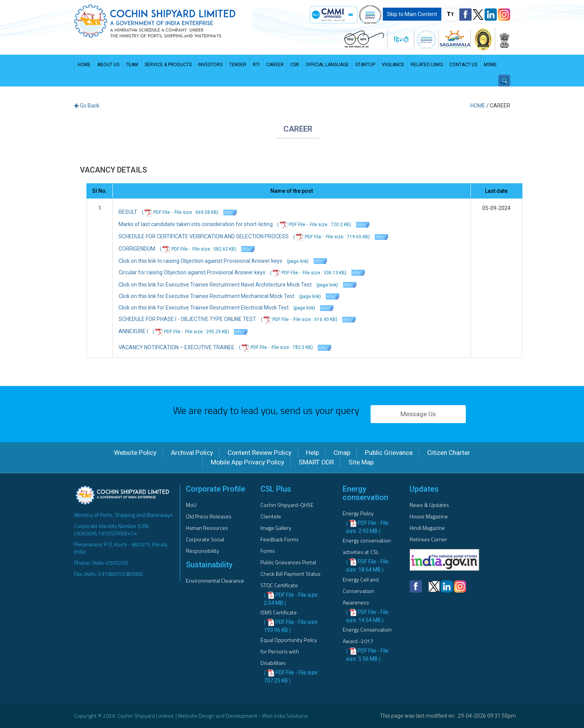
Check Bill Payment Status (290, 574)
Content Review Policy (259, 453)
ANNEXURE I (133, 331)
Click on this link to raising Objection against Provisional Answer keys (200, 261)
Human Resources (207, 528)
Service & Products (168, 65)
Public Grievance (389, 453)
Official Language (327, 65)
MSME (490, 65)
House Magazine (429, 516)
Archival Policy (192, 453)
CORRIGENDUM (137, 249)
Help (312, 453)
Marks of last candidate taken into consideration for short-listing (196, 224)
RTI (256, 65)
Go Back (87, 106)
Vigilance (393, 65)
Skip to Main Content (412, 14)
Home (84, 65)
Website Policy (135, 453)
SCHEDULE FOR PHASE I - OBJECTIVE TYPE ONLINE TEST (187, 319)
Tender (238, 65)
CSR (295, 65)
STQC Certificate (279, 585)
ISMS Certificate (279, 612)
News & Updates (429, 505)
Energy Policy (358, 513)
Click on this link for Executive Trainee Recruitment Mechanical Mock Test (207, 296)
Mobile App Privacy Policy (247, 462)
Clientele (271, 516)
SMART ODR (316, 462)
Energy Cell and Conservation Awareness (361, 591)
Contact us (463, 65)
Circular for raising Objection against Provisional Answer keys (192, 272)
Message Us (418, 414)
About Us (108, 65)
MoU (191, 505)
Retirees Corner (428, 539)
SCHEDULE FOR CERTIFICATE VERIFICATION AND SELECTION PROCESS (204, 236)
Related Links (427, 65)
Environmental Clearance (215, 581)
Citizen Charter (449, 453)
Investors (210, 65)
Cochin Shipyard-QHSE (287, 505)
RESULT (128, 212)
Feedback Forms (280, 539)
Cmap (342, 453)
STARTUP (365, 65)
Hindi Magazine (427, 528)
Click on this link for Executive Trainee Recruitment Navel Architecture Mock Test (215, 285)
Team (132, 65)
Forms (268, 551)
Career (275, 65)
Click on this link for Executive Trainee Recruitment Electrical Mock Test (204, 308)
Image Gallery (276, 528)
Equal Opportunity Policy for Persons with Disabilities (289, 651)
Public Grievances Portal (288, 562)
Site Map (361, 462)
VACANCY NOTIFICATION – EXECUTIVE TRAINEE (177, 347)
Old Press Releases (209, 516)
